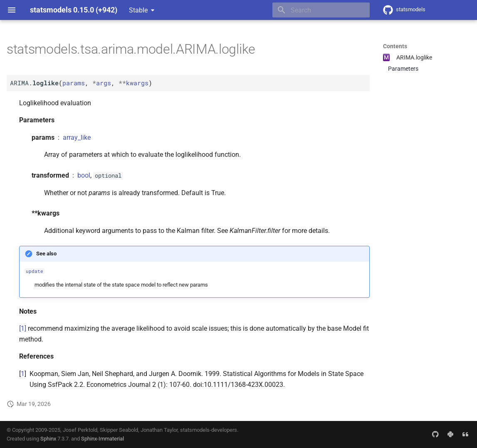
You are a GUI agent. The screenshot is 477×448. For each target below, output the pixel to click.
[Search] (321, 10)
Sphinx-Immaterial (103, 439)
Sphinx (48, 439)
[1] (23, 328)
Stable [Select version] (138, 10)
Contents (395, 46)
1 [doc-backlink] (23, 374)
